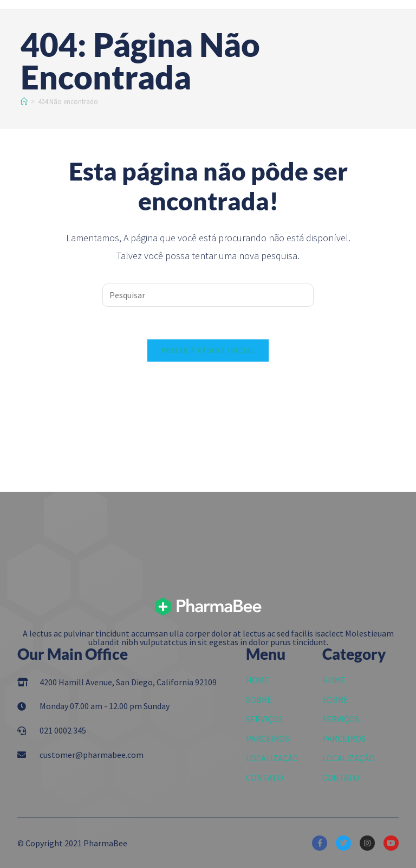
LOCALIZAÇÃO (272, 758)
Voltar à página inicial (208, 351)
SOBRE (259, 699)
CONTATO (265, 777)
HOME (258, 680)
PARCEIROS (268, 738)
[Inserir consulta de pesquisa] (208, 295)
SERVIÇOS (264, 719)
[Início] (24, 102)
